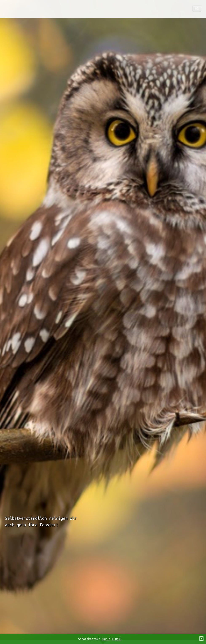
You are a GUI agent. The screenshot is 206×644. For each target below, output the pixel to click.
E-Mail (117, 639)
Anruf (106, 639)
